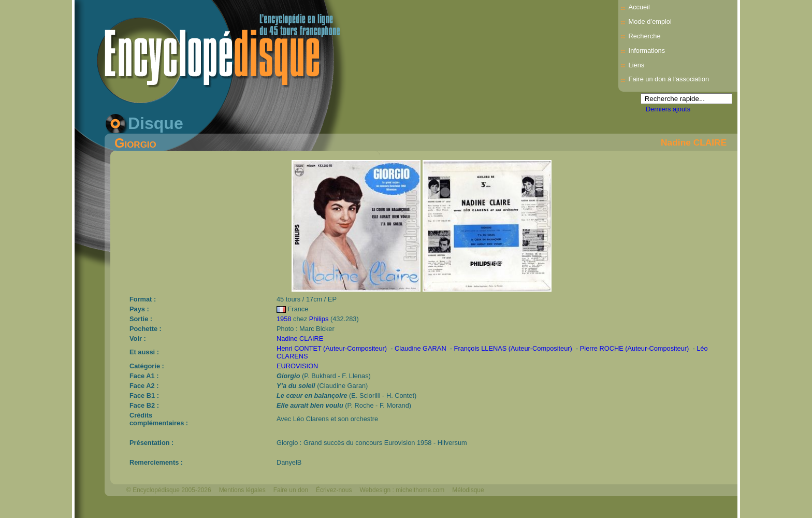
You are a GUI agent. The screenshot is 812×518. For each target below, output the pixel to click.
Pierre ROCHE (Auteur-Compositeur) (635, 348)
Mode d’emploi (650, 21)
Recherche (645, 36)
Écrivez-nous (334, 490)
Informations (647, 51)
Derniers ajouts (668, 109)
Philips (319, 319)
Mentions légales (242, 490)
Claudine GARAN (421, 348)
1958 (284, 319)
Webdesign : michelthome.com (402, 490)
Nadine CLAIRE (694, 142)
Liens (637, 65)
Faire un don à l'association (669, 79)
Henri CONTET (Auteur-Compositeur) (332, 348)
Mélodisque (468, 490)
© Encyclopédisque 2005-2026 (169, 490)
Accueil (639, 7)
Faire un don (291, 490)
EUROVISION (297, 366)
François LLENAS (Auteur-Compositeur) (513, 348)
